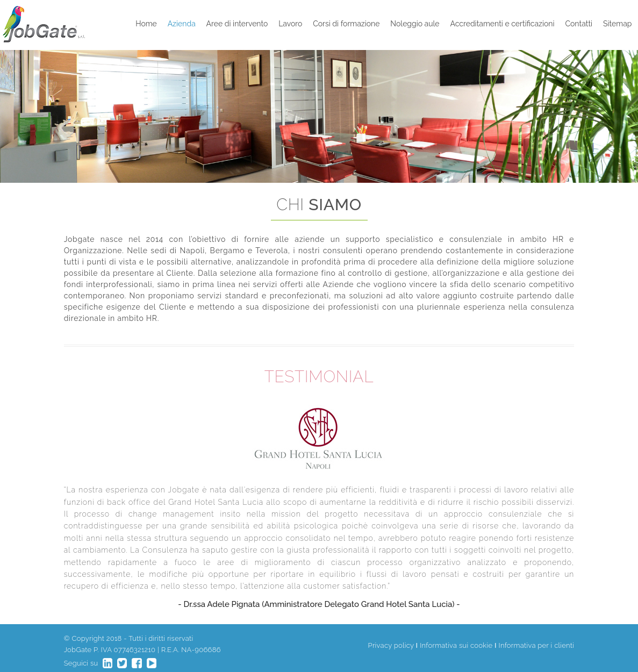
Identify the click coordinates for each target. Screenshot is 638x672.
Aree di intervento (237, 24)
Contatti (579, 24)
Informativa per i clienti (537, 645)
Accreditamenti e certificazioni (502, 24)
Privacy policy (391, 645)
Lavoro (290, 24)
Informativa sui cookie (456, 645)
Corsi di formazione (346, 24)
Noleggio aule (415, 24)
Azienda (182, 24)
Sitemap (617, 24)
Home (146, 24)
